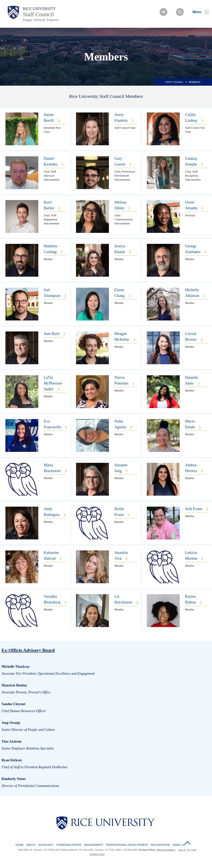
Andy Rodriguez (52, 512)
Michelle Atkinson (192, 293)
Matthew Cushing (51, 249)
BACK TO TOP (188, 850)
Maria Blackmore (52, 468)
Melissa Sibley (120, 205)
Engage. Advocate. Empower (41, 20)
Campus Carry (97, 854)
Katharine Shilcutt (51, 555)
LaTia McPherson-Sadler (53, 383)
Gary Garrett (120, 161)
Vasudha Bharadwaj (52, 599)
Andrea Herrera (191, 468)
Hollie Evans (119, 512)
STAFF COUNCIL (174, 82)
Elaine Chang (119, 293)
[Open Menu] (198, 12)
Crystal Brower (191, 336)
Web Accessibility (166, 850)
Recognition (160, 845)
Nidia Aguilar (120, 424)
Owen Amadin (191, 205)
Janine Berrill (49, 117)
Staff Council (38, 14)
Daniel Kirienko (51, 161)
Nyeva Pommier (121, 380)
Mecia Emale (190, 424)
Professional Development (127, 845)
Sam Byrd (52, 334)
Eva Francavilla (52, 424)
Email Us (179, 845)
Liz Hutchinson (123, 599)
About (31, 845)
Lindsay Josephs (191, 161)
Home (20, 845)
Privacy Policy (147, 850)
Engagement (94, 845)
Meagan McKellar (122, 336)
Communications (69, 845)
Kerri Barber (49, 205)
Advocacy (46, 845)
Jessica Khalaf (120, 249)
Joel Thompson (52, 293)
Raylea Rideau (191, 599)
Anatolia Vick (121, 555)
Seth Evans (194, 509)
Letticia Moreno (191, 555)
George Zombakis (193, 249)
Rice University (39, 9)
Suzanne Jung (121, 468)
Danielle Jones (192, 380)
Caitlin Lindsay (191, 117)
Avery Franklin (121, 117)
